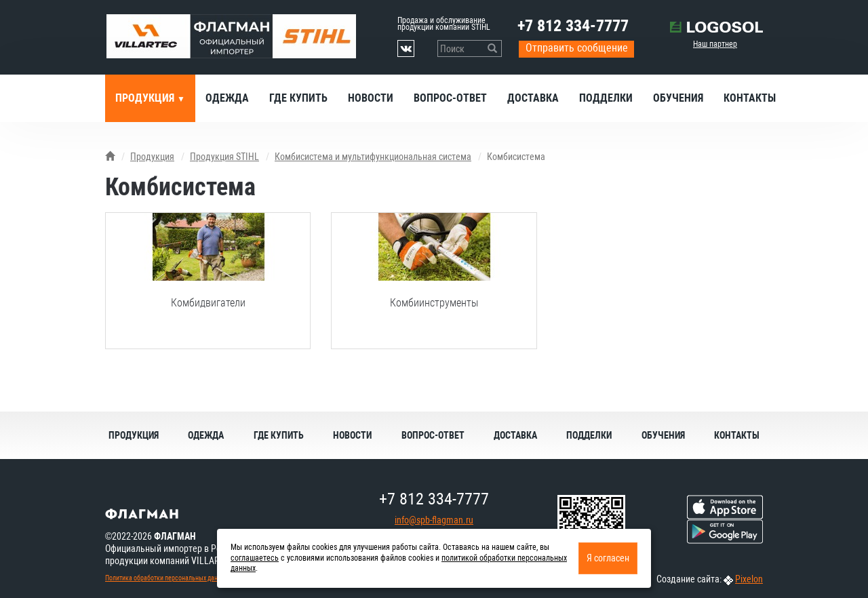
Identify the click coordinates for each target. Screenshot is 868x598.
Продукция (146, 98)
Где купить (298, 98)
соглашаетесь (255, 558)
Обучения (678, 98)
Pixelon (749, 579)
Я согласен (608, 558)
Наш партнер (715, 44)
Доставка (533, 98)
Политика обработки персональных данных (167, 578)
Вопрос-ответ (450, 98)
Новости (371, 98)
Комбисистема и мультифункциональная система (373, 157)
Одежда (227, 98)
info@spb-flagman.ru (434, 520)
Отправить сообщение (577, 48)
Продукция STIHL (224, 157)
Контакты (750, 98)
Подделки (606, 98)
